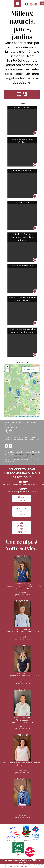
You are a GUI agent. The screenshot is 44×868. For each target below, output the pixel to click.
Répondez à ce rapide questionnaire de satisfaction (20, 456)
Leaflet (17, 416)
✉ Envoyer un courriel (22, 511)
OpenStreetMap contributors (30, 416)
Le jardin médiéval (30, 369)
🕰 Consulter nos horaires (22, 527)
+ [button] (8, 367)
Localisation (22, 362)
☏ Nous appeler (22, 499)
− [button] (8, 370)
